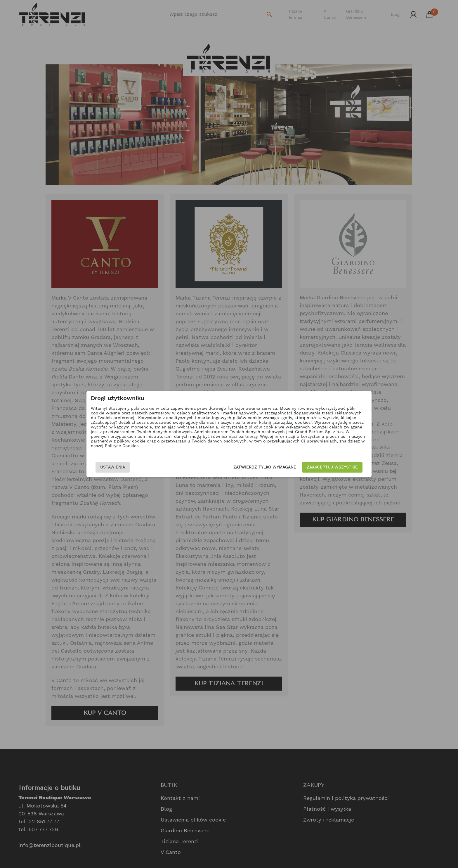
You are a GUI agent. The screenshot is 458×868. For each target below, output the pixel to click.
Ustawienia (113, 467)
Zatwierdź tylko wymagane (265, 467)
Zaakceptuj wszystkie (332, 467)
